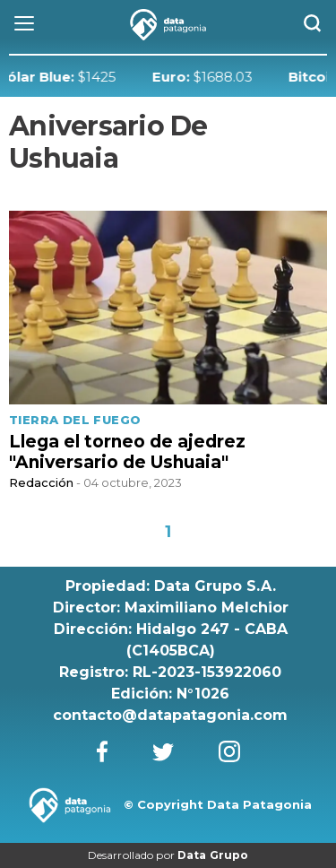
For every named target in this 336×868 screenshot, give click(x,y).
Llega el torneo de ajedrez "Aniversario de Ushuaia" (127, 452)
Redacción (41, 482)
